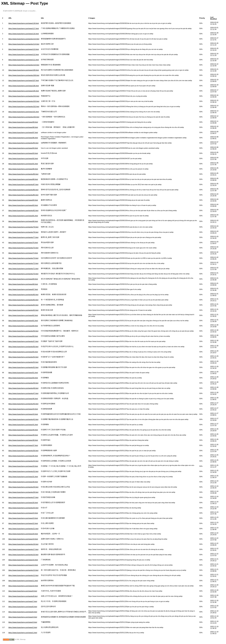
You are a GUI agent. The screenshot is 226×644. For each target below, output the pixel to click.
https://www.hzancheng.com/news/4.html (23, 617)
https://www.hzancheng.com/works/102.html (24, 106)
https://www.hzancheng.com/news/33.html (23, 466)
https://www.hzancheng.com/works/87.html (23, 184)
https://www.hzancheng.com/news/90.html (23, 169)
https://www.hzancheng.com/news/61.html (23, 321)
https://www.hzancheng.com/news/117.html (24, 28)
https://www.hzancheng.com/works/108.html (24, 75)
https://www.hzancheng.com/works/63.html (23, 310)
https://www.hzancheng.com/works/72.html (23, 263)
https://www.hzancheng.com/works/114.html (24, 44)
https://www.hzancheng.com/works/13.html (23, 570)
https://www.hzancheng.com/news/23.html (23, 518)
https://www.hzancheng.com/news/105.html (24, 91)
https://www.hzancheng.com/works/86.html (23, 190)
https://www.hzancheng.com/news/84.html (23, 200)
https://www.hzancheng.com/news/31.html (23, 477)
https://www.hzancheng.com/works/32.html (23, 471)
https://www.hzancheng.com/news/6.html (23, 607)
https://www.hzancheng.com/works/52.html (23, 367)
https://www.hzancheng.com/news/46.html (23, 399)
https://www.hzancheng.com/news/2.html (23, 627)
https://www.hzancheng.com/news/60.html (23, 326)
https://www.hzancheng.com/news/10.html (23, 586)
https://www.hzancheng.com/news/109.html (24, 70)
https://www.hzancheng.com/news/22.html (23, 523)
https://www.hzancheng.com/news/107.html (24, 80)
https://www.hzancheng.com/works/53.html (23, 362)
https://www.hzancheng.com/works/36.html (23, 451)
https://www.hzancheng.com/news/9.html (23, 591)
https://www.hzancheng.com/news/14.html (23, 565)
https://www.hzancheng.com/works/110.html (24, 65)
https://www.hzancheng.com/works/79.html (23, 227)
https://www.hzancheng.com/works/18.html (23, 544)
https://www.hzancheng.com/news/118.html (24, 23)
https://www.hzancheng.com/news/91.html (23, 164)
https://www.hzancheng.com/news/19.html (23, 539)
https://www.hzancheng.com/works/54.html (23, 357)
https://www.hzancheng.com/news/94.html (23, 148)
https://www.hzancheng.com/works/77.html (23, 237)
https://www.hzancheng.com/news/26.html (23, 503)
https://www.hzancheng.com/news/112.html (24, 54)
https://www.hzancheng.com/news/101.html (24, 112)
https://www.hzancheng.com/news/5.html (23, 612)
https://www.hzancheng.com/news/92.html (23, 158)
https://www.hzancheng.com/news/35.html (23, 456)
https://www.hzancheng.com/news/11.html (23, 581)
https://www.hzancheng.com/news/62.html (23, 315)
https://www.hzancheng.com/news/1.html (23, 633)
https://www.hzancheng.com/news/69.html (23, 279)
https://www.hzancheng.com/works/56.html (23, 347)
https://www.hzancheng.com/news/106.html (24, 86)
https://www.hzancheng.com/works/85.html (23, 195)
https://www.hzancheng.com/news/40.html (23, 430)
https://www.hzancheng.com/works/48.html (23, 388)
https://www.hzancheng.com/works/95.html (23, 143)
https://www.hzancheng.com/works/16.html (23, 555)
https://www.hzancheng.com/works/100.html (24, 117)
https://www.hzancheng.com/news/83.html (23, 205)
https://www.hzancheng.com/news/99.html (23, 122)
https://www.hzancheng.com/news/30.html (23, 482)
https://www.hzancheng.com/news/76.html (23, 243)
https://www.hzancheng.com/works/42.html (23, 419)
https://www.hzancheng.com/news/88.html (23, 179)
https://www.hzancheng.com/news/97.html (23, 132)
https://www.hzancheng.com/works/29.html (23, 487)
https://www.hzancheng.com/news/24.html (23, 513)
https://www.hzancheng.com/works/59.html (23, 331)
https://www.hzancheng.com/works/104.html (24, 96)
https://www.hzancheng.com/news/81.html (23, 216)
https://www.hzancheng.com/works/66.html (23, 295)
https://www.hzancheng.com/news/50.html (23, 378)
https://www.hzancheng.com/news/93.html (23, 153)
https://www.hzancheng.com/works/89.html (23, 174)
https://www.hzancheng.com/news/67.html (23, 289)
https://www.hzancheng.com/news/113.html (24, 49)
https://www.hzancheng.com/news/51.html (23, 373)
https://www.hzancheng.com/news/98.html (23, 127)
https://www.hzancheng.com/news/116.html (24, 34)
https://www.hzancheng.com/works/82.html (23, 210)
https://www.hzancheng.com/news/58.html (23, 336)
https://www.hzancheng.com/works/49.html (23, 383)
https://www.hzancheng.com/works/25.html (23, 508)
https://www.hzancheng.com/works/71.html (23, 269)
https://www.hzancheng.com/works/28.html (23, 492)
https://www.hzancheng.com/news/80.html (23, 221)
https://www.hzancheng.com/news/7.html (23, 601)
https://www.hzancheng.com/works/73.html (23, 258)
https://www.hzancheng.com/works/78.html (23, 232)
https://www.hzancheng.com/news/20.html (23, 534)
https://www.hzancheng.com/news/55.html (23, 352)
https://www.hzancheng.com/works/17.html (23, 549)
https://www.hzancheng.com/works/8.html (23, 596)
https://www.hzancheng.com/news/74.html (23, 253)
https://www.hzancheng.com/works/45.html (23, 404)
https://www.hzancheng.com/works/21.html (23, 529)
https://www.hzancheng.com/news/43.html (23, 414)
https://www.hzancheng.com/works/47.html (23, 393)
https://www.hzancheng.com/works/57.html (23, 341)
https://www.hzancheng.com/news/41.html (23, 425)
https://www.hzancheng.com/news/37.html (23, 445)
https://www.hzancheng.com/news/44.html (23, 409)
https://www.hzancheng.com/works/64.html (23, 305)
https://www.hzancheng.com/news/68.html (23, 284)
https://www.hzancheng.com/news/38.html (23, 440)
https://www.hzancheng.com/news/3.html (23, 622)
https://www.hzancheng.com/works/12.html (23, 575)
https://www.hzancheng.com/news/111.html (24, 60)
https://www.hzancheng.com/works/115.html (24, 39)
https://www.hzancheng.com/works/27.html (23, 497)
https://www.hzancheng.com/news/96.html (23, 138)
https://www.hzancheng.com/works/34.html (23, 461)
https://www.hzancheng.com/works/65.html (23, 300)
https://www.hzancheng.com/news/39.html (23, 435)
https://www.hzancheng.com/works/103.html (24, 101)
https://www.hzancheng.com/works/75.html (23, 248)
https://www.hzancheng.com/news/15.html (23, 560)
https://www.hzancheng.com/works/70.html (23, 274)
